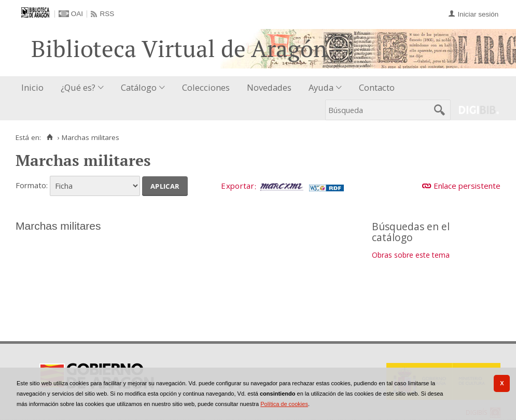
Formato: (32, 185)
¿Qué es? (78, 87)
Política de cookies (284, 404)
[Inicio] (50, 137)
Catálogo (139, 87)
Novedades (269, 87)
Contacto (377, 87)
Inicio (32, 87)
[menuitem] (35, 88)
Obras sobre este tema (411, 255)
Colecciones (206, 87)
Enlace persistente (467, 186)
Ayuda (321, 87)
